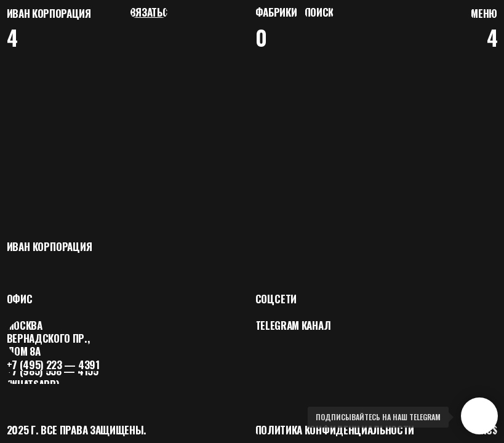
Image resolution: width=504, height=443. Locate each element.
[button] (484, 13)
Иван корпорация (49, 13)
